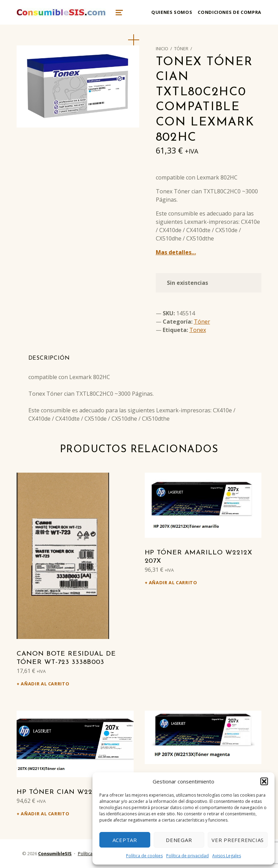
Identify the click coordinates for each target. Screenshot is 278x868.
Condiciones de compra (229, 12)
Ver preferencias (238, 840)
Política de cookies (144, 856)
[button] (264, 781)
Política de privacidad (187, 856)
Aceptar (125, 840)
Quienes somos (172, 12)
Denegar (179, 840)
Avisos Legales (227, 856)
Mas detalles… (176, 252)
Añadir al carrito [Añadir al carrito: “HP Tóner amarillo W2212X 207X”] (173, 582)
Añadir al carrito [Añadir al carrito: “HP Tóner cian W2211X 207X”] (45, 814)
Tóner (181, 49)
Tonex (198, 330)
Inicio (162, 49)
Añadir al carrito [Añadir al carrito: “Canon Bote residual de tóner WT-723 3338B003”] (45, 684)
